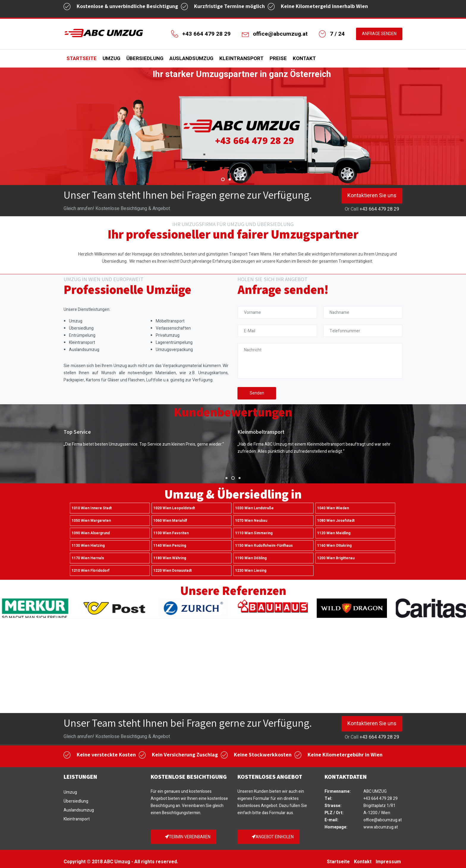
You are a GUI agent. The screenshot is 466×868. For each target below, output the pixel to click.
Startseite (82, 58)
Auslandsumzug (191, 58)
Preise (278, 58)
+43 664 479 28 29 (206, 34)
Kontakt (304, 58)
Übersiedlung (145, 58)
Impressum (388, 862)
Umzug (111, 58)
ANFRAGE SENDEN (379, 34)
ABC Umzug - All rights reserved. (141, 862)
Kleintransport (241, 58)
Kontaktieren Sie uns (372, 196)
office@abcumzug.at (280, 34)
